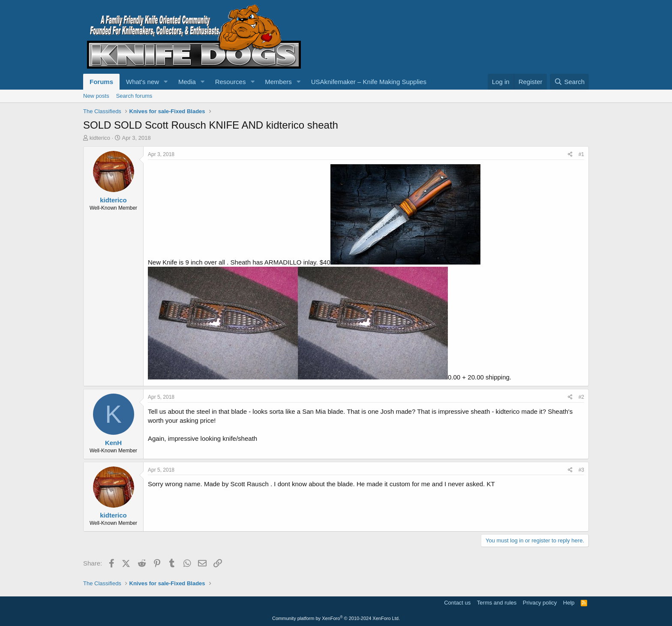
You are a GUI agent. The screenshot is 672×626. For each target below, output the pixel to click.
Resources (231, 82)
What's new (142, 82)
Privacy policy (540, 603)
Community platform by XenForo (336, 618)
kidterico (100, 138)
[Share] (570, 155)
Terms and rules (497, 603)
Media (187, 82)
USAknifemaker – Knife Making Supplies (369, 82)
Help (569, 603)
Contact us (457, 603)
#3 (581, 470)
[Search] (569, 82)
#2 (581, 397)
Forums (101, 82)
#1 (581, 154)
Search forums (134, 96)
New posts (96, 96)
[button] (166, 82)
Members (278, 82)
